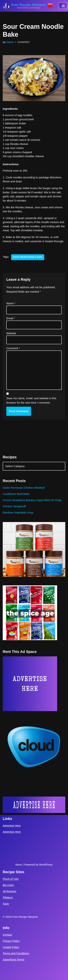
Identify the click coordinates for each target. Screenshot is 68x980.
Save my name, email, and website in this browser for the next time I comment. (31, 400)
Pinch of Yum (11, 879)
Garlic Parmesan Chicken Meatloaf (24, 488)
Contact (7, 935)
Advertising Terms (14, 959)
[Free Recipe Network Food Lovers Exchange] (28, 6)
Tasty (6, 904)
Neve (19, 865)
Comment (13, 348)
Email (11, 318)
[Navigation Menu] (63, 6)
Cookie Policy (11, 947)
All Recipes (10, 891)
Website (11, 333)
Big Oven (8, 885)
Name (11, 303)
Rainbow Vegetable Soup (18, 512)
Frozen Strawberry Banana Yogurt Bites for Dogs (32, 500)
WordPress (46, 865)
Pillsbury (8, 897)
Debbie (10, 42)
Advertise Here (12, 825)
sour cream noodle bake (28, 257)
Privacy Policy (11, 941)
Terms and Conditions (16, 953)
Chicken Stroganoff (14, 506)
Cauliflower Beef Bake (16, 494)
